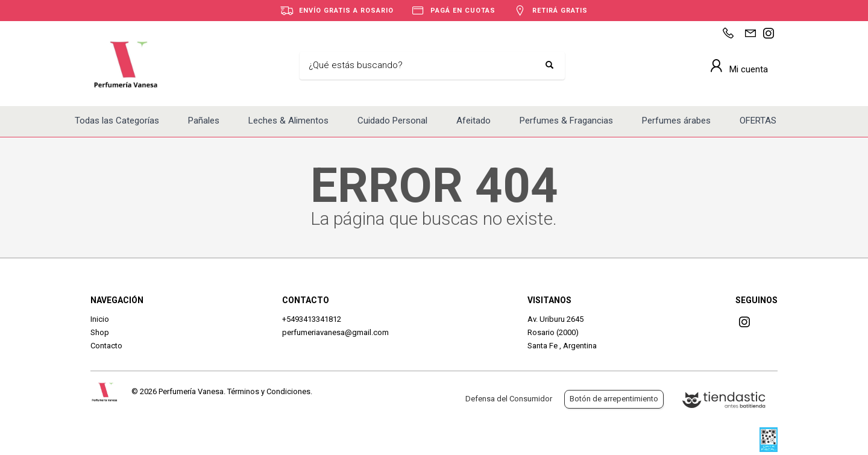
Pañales (204, 121)
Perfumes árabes (676, 121)
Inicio (100, 319)
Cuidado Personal (392, 121)
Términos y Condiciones (269, 391)
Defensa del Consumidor (509, 399)
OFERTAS (758, 121)
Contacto (106, 346)
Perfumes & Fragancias (566, 121)
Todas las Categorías (117, 121)
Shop (100, 332)
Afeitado (473, 121)
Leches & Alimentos (288, 121)
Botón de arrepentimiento (614, 399)
